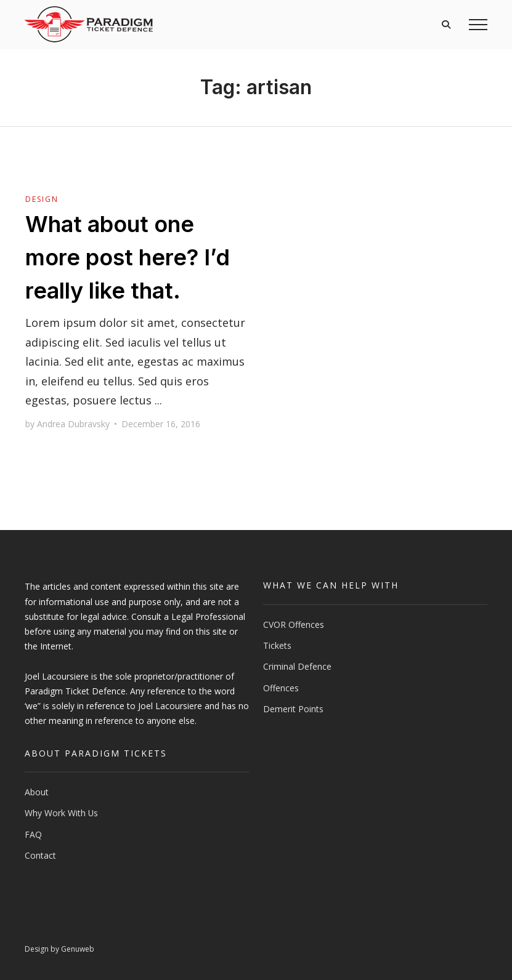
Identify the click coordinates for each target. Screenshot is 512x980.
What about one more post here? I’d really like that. (128, 257)
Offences (281, 688)
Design (42, 199)
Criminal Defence (297, 666)
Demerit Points (293, 709)
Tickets (277, 645)
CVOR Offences (294, 625)
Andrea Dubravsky (73, 424)
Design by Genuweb (59, 949)
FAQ (33, 834)
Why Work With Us (61, 813)
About (37, 792)
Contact (40, 855)
